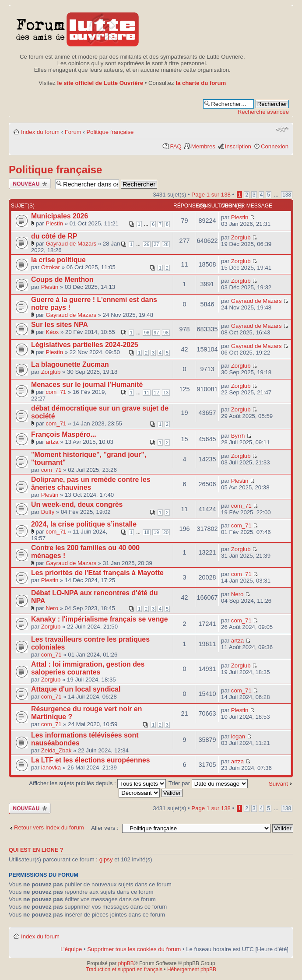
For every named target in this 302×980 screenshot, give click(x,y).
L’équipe (71, 949)
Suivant (278, 784)
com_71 (56, 392)
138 (287, 195)
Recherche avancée (263, 112)
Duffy (48, 512)
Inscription (238, 146)
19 (156, 532)
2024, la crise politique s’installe (84, 524)
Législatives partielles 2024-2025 (85, 345)
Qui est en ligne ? (36, 850)
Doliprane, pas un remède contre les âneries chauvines (91, 483)
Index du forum (40, 132)
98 (166, 333)
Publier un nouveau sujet (30, 184)
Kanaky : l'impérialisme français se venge (100, 619)
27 (156, 244)
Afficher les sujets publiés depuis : (97, 783)
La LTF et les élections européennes (91, 760)
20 (166, 532)
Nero (52, 608)
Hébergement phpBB (192, 969)
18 (147, 532)
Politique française (110, 132)
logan (238, 736)
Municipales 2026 (60, 216)
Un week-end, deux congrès (77, 504)
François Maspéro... (64, 434)
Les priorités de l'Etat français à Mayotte (97, 573)
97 (156, 333)
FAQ (176, 146)
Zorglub (241, 237)
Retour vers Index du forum (49, 827)
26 (147, 244)
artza (52, 442)
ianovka (51, 767)
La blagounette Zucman (70, 364)
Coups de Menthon (62, 279)
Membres (203, 146)
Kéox (52, 332)
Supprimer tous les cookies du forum (134, 949)
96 (147, 333)
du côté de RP (54, 236)
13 (166, 393)
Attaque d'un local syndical (76, 689)
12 (156, 393)
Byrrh (238, 436)
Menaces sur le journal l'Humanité (87, 385)
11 (147, 393)
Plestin (54, 223)
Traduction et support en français (124, 969)
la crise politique (58, 260)
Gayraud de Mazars (71, 244)
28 (166, 244)
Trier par (208, 783)
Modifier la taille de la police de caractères (282, 129)
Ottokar (51, 267)
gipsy (106, 859)
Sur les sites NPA (60, 325)
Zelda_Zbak (56, 750)
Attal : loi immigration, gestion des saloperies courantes (88, 668)
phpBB (126, 963)
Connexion (275, 146)
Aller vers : (105, 828)
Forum (73, 132)
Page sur (211, 195)
